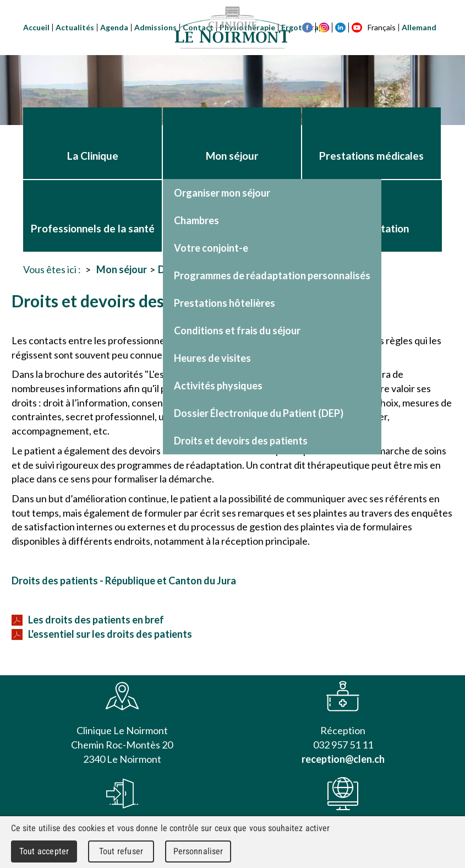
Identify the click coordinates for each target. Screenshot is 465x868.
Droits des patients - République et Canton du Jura (124, 581)
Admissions (155, 27)
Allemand (419, 27)
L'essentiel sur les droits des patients (102, 634)
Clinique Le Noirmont (233, 28)
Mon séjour (122, 269)
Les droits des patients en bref (88, 620)
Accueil (36, 27)
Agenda (114, 27)
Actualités (75, 27)
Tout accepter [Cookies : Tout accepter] (44, 851)
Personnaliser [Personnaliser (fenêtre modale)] (198, 851)
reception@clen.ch (343, 759)
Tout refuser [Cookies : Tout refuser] (121, 851)
